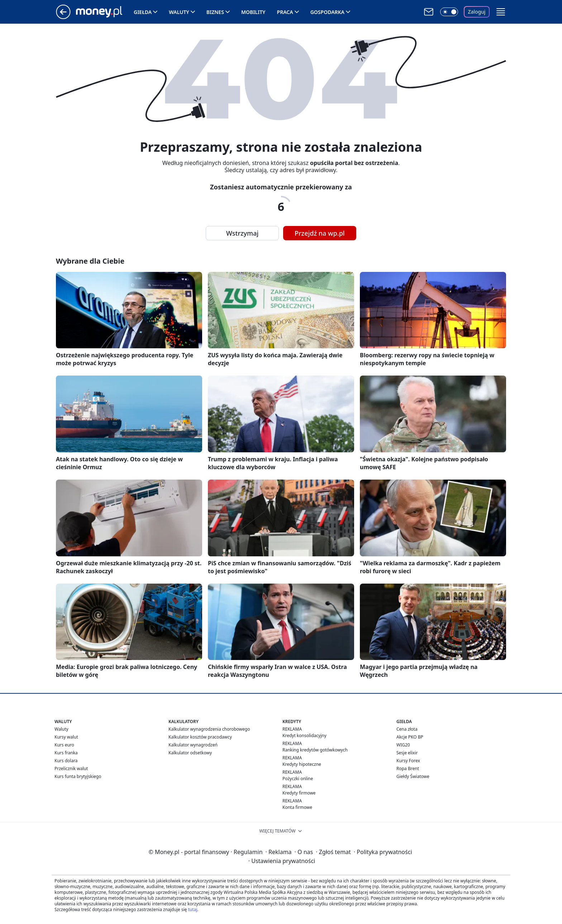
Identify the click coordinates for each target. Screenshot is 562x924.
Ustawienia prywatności (282, 861)
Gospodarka (327, 12)
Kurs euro (64, 745)
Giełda (143, 12)
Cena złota (407, 729)
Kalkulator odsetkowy (190, 753)
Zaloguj (477, 12)
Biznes (215, 12)
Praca (285, 12)
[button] (501, 12)
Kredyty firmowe (299, 793)
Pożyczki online (298, 779)
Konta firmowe (297, 807)
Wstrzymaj (242, 233)
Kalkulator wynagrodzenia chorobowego (209, 729)
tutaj (192, 909)
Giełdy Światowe (413, 776)
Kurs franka (66, 753)
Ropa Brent (408, 769)
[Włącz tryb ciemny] (449, 12)
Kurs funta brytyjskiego (78, 776)
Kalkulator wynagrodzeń (193, 745)
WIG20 (403, 745)
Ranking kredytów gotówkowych (315, 750)
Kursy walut (66, 737)
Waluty (179, 12)
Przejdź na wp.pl (320, 233)
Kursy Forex (408, 761)
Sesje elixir (407, 753)
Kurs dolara (66, 761)
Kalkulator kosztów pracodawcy (200, 737)
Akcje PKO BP (410, 737)
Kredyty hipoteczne (302, 764)
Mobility (253, 12)
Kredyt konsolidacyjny (304, 736)
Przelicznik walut (71, 769)
